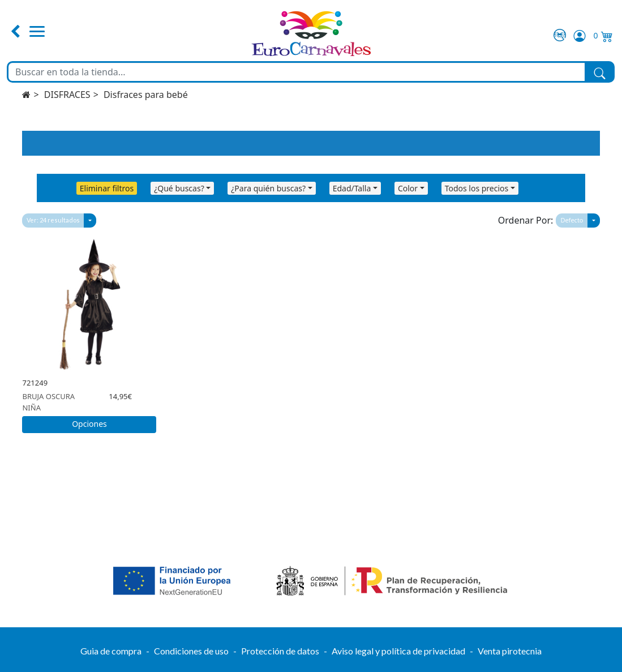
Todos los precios (477, 188)
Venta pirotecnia (510, 651)
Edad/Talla (352, 188)
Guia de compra (111, 651)
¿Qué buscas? (179, 188)
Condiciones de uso (191, 651)
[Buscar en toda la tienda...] (297, 72)
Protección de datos (280, 651)
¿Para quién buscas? (268, 188)
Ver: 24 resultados (53, 220)
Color (408, 188)
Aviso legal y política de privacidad (398, 651)
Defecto (572, 220)
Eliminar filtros (107, 188)
